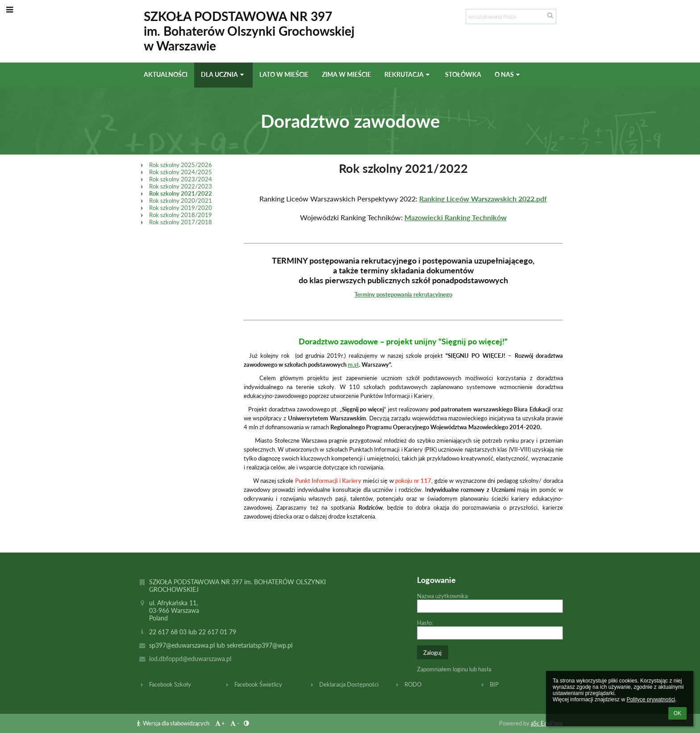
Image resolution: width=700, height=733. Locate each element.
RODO (413, 684)
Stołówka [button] (463, 74)
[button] (10, 9)
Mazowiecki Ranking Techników (456, 217)
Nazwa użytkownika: (443, 596)
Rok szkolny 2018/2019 (181, 215)
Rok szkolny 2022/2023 (181, 186)
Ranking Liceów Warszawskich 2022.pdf (483, 199)
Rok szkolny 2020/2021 (181, 201)
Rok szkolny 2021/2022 (181, 193)
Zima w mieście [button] (346, 74)
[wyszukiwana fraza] (511, 17)
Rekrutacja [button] (408, 74)
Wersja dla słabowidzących (174, 723)
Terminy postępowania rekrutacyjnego (403, 294)
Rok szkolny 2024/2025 (181, 172)
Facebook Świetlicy (258, 684)
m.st (353, 364)
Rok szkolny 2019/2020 (181, 208)
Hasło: (425, 623)
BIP (494, 684)
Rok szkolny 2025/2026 (181, 165)
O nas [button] (508, 74)
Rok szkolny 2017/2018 (181, 222)
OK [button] (677, 713)
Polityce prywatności (651, 699)
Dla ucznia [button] (223, 74)
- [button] (234, 723)
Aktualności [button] (166, 74)
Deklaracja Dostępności (349, 684)
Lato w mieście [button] (284, 74)
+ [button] (219, 723)
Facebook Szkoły (170, 684)
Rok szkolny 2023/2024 (181, 179)
